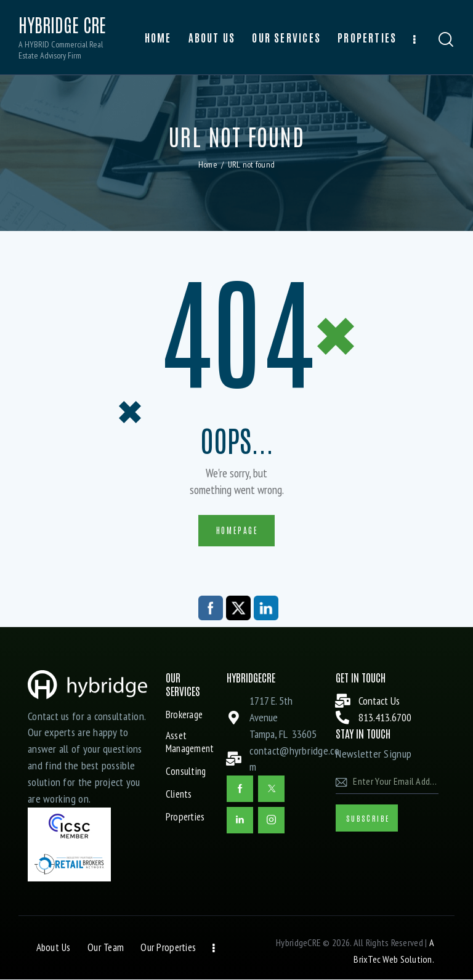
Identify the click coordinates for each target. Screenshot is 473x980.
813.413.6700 (385, 718)
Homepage (237, 530)
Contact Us (379, 701)
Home (208, 164)
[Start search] (446, 40)
